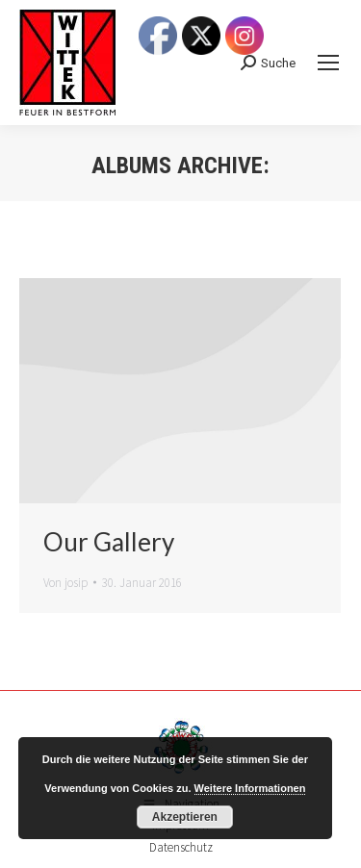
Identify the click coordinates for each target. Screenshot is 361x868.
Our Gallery (109, 542)
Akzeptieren (185, 817)
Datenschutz (181, 847)
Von (65, 583)
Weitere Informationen (250, 788)
